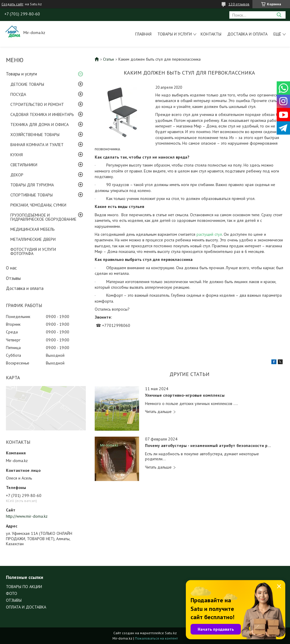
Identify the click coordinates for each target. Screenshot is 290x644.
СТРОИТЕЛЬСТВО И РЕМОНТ (37, 104)
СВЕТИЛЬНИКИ (24, 165)
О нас (11, 268)
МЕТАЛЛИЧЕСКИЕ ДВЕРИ (33, 239)
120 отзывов (239, 4)
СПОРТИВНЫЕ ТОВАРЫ (32, 195)
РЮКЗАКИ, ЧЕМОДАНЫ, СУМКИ (38, 205)
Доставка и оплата (247, 34)
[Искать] (279, 15)
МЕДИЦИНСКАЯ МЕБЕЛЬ (32, 229)
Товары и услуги (175, 34)
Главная (143, 34)
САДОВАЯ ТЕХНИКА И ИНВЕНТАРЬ (42, 114)
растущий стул (209, 234)
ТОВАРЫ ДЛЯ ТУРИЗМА (32, 185)
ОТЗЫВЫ (14, 600)
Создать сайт (12, 4)
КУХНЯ (17, 155)
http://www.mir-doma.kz (27, 516)
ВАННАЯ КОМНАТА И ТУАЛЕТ (37, 145)
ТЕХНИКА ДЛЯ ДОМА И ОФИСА (40, 125)
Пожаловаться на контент (156, 638)
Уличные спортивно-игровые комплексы (185, 395)
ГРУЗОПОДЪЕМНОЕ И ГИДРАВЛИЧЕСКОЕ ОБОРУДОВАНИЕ (43, 217)
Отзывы (13, 278)
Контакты (211, 34)
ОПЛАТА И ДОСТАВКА (26, 607)
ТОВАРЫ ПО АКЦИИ (24, 587)
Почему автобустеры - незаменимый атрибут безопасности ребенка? (208, 446)
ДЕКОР (17, 175)
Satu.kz (171, 633)
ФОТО (12, 593)
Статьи (108, 59)
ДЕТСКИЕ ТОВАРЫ (27, 84)
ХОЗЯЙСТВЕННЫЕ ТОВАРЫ (35, 135)
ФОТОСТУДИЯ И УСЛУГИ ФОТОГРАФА (33, 251)
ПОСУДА (18, 94)
